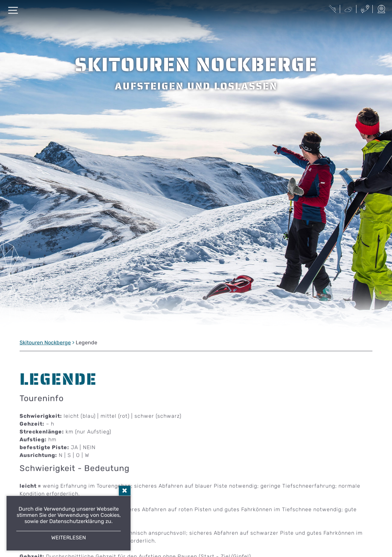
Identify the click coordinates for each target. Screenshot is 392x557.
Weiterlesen (69, 538)
